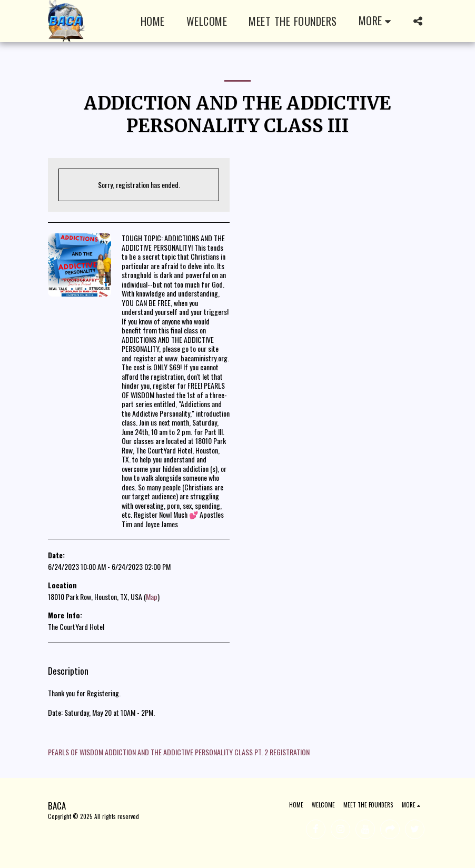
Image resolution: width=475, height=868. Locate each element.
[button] (418, 21)
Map (152, 596)
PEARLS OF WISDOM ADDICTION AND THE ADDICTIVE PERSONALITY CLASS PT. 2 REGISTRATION (179, 752)
